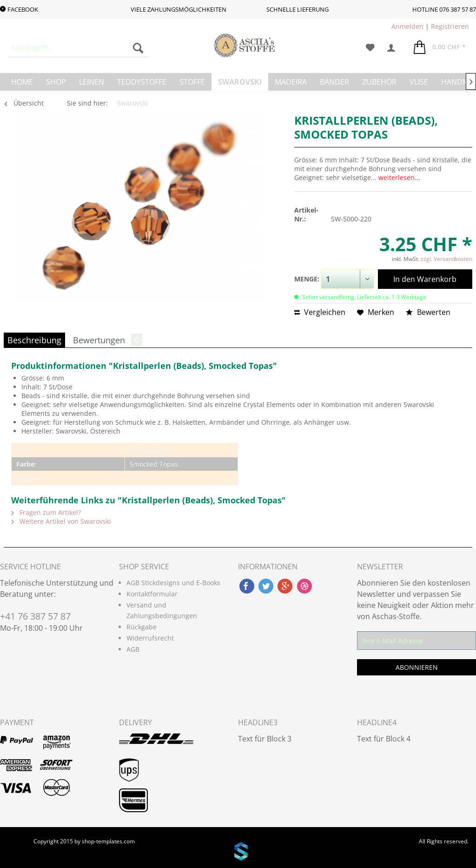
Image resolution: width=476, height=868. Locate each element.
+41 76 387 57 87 (35, 616)
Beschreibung (34, 340)
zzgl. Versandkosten (446, 259)
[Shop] (56, 82)
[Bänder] (334, 82)
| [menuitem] (430, 26)
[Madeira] (291, 82)
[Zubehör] (379, 82)
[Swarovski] (240, 82)
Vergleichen (320, 312)
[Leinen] (92, 82)
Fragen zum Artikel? (46, 512)
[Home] (22, 82)
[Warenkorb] (440, 48)
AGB (133, 649)
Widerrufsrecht (150, 638)
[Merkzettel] (370, 48)
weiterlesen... (399, 177)
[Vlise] (419, 82)
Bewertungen (108, 340)
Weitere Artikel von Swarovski (61, 521)
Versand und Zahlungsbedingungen (162, 611)
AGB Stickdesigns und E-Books (173, 583)
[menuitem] (78, 48)
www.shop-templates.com (238, 853)
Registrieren (450, 26)
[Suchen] (138, 48)
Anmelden (407, 26)
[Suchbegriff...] (78, 48)
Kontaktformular (152, 594)
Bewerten (428, 312)
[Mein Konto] (394, 48)
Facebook (19, 9)
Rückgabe (142, 627)
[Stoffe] (192, 82)
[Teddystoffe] (142, 82)
